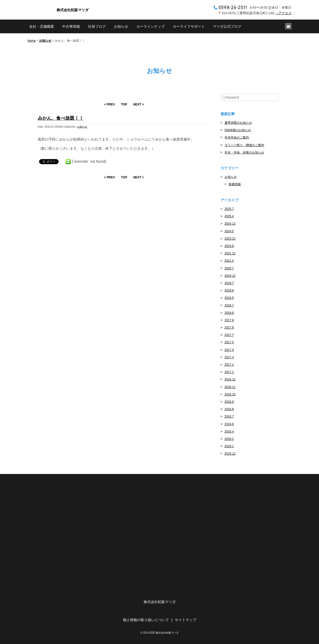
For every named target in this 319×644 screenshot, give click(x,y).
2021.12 (230, 253)
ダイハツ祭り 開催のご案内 (244, 145)
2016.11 (230, 387)
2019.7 (229, 283)
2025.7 (229, 209)
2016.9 (229, 402)
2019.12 (230, 276)
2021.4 (229, 261)
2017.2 (229, 365)
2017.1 (229, 372)
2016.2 (229, 439)
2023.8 (229, 246)
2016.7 (229, 417)
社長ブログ (97, 26)
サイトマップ (186, 620)
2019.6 (229, 290)
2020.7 (229, 268)
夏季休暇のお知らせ (238, 123)
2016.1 (229, 446)
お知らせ (121, 26)
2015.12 (230, 454)
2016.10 (230, 394)
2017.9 (229, 320)
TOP (124, 104)
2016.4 (229, 432)
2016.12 (230, 379)
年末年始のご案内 (237, 137)
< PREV (110, 104)
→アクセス (283, 13)
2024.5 (229, 231)
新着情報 (235, 184)
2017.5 (229, 342)
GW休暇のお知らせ (238, 130)
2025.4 (229, 216)
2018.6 (229, 313)
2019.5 (229, 298)
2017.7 (229, 335)
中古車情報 (71, 26)
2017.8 (229, 328)
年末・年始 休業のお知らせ (244, 152)
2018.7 (229, 305)
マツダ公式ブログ (227, 26)
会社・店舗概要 (42, 26)
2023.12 (230, 239)
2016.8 (229, 409)
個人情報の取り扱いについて (146, 620)
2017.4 (229, 350)
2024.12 (230, 224)
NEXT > (139, 104)
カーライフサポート (189, 26)
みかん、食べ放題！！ (61, 118)
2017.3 (229, 357)
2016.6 (229, 424)
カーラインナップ (150, 26)
